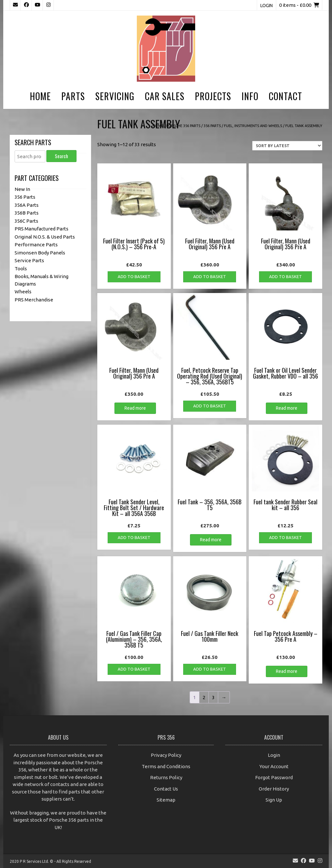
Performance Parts (36, 245)
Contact (285, 96)
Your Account (274, 766)
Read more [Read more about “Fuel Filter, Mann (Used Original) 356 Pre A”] (135, 408)
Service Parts (29, 260)
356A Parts (27, 205)
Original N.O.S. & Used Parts (45, 237)
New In (22, 189)
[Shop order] (287, 146)
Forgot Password (274, 777)
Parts (73, 96)
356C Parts (26, 221)
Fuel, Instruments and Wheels (253, 126)
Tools (21, 269)
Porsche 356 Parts (183, 126)
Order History (274, 789)
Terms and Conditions (166, 766)
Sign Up (274, 800)
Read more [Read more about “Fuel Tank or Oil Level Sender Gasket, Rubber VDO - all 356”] (287, 408)
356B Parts (27, 213)
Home (40, 96)
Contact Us (166, 789)
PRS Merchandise (34, 300)
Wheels (23, 292)
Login (267, 6)
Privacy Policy (166, 755)
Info (250, 96)
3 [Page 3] (213, 697)
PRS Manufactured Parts (41, 229)
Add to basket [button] (134, 276)
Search (61, 156)
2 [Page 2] (204, 697)
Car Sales (165, 96)
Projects (213, 96)
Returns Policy (166, 777)
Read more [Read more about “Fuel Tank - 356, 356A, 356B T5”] (211, 540)
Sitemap (166, 800)
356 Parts (212, 126)
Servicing (115, 96)
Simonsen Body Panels (40, 253)
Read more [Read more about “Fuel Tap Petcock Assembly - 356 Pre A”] (287, 671)
